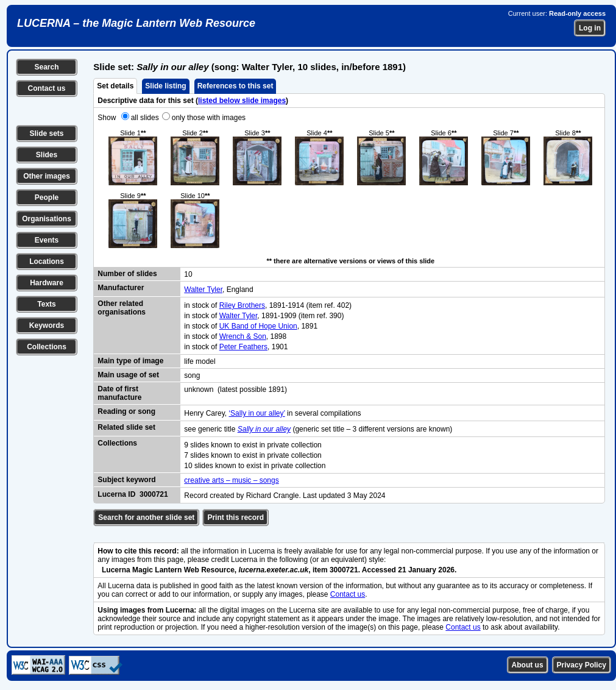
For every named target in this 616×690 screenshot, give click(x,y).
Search (46, 67)
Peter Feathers (243, 347)
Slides (47, 155)
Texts (46, 304)
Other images (47, 176)
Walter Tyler (203, 290)
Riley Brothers (242, 305)
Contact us (46, 88)
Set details (115, 86)
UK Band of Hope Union (258, 326)
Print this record (235, 517)
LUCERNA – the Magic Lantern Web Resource (136, 23)
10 (188, 274)
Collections (47, 347)
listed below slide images (242, 101)
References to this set (235, 86)
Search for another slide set (146, 517)
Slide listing (165, 86)
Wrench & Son (243, 336)
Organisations (47, 219)
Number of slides (127, 274)
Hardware (47, 283)
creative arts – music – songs (231, 480)
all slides (145, 118)
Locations (47, 261)
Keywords (47, 325)
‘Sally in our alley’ (257, 413)
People (47, 197)
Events (47, 240)
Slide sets (46, 133)
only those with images (209, 118)
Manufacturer (121, 288)
